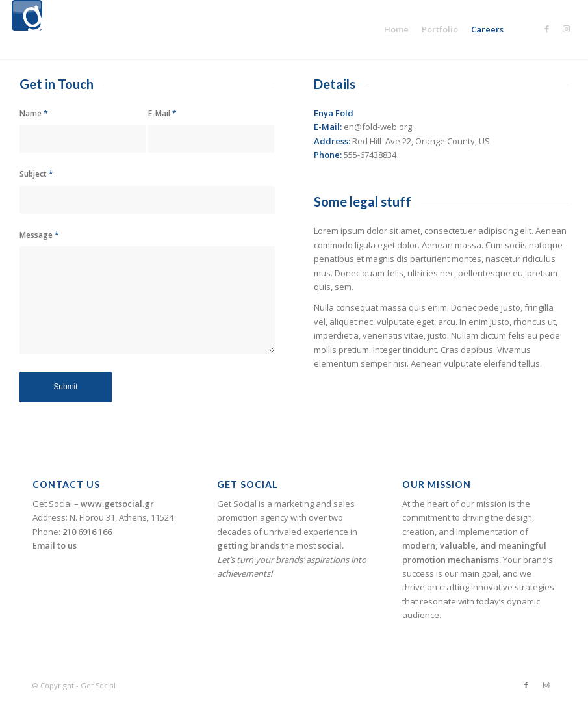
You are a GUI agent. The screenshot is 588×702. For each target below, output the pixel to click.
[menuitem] (396, 29)
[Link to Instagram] (567, 29)
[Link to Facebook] (547, 29)
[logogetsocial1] (27, 29)
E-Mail (162, 113)
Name (34, 113)
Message (39, 235)
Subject (36, 174)
